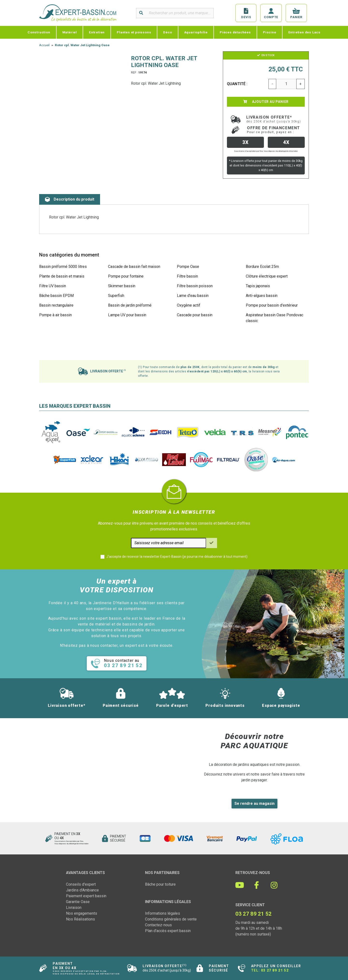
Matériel (70, 32)
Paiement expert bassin (86, 896)
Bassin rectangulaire (56, 305)
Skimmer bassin (122, 286)
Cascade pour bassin (195, 315)
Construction (39, 32)
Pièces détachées (235, 32)
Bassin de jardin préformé (130, 305)
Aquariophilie (196, 32)
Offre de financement (274, 130)
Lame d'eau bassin (193, 296)
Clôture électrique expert (267, 276)
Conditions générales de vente (171, 919)
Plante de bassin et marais (62, 276)
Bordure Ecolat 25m (262, 267)
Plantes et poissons (134, 32)
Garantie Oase (78, 902)
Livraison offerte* (274, 119)
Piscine (270, 32)
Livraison (74, 908)
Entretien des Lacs (304, 32)
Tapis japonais (258, 286)
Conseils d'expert (81, 884)
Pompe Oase (188, 267)
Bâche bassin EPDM (56, 296)
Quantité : (237, 84)
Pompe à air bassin (55, 315)
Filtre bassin (187, 276)
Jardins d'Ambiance (82, 890)
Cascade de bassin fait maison (134, 267)
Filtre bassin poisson (195, 286)
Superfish (116, 296)
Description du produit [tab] (70, 199)
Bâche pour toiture (160, 884)
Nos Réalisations (80, 919)
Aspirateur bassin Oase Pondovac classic (275, 318)
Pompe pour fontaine (126, 276)
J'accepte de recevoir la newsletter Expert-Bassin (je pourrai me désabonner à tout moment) (177, 557)
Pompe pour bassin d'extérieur (272, 305)
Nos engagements (82, 913)
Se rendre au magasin (254, 803)
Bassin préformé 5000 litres (63, 267)
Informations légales (163, 913)
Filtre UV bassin (53, 286)
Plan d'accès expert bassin (168, 931)
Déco (167, 32)
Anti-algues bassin (262, 296)
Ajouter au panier (266, 102)
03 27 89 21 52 (275, 970)
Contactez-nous (158, 925)
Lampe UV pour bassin (127, 315)
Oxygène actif (189, 305)
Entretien (97, 32)
